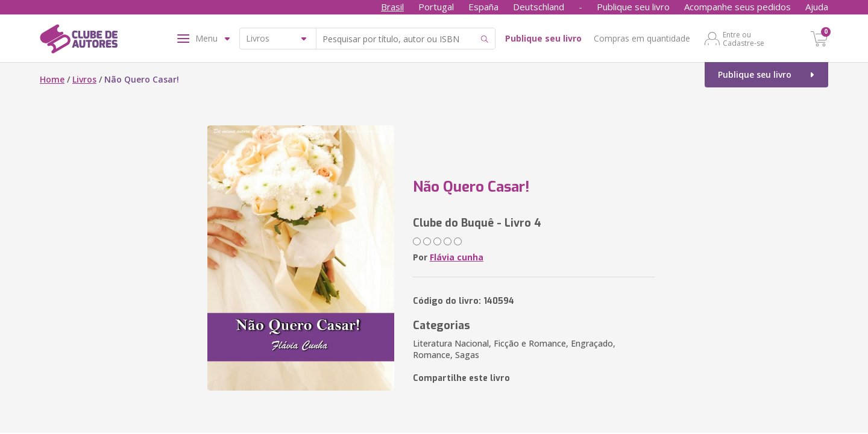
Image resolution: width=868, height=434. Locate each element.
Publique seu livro (633, 7)
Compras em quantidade (642, 38)
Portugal (436, 7)
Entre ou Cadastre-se (744, 39)
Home (52, 79)
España (483, 7)
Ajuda (817, 7)
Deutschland (539, 7)
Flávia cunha (457, 257)
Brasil (392, 7)
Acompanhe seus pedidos (737, 7)
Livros (84, 79)
